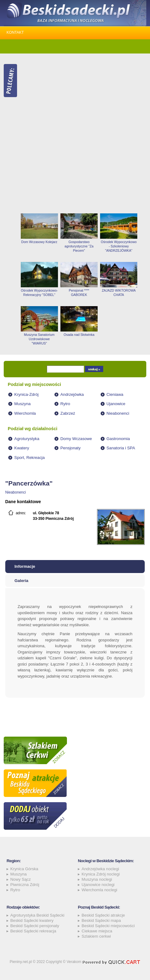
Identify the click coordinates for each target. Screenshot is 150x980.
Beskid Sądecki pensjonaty (35, 926)
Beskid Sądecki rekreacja (33, 931)
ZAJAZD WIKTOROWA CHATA (119, 293)
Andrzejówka (72, 394)
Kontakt (15, 32)
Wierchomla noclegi (99, 890)
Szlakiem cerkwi (96, 936)
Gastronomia (118, 439)
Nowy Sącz (20, 879)
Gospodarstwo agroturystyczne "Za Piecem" (79, 246)
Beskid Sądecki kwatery (32, 920)
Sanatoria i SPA (121, 448)
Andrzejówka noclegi (100, 869)
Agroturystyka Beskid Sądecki (37, 915)
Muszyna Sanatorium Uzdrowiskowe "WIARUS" (39, 339)
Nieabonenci (118, 413)
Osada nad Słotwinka (79, 335)
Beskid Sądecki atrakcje (103, 915)
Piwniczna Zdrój (25, 885)
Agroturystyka (27, 439)
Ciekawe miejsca (97, 931)
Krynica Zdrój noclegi (101, 874)
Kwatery (22, 448)
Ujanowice (116, 404)
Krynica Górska (24, 869)
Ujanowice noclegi (98, 885)
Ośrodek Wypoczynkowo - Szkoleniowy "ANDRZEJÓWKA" (119, 246)
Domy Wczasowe (76, 439)
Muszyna (22, 404)
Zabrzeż (68, 413)
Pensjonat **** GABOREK (79, 293)
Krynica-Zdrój (26, 394)
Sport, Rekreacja (29, 458)
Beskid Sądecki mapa (101, 920)
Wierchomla (25, 413)
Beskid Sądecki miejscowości (108, 926)
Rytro (65, 404)
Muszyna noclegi (97, 879)
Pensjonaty (71, 448)
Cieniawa (115, 394)
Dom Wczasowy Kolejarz (39, 242)
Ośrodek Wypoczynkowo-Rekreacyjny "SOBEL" (39, 293)
